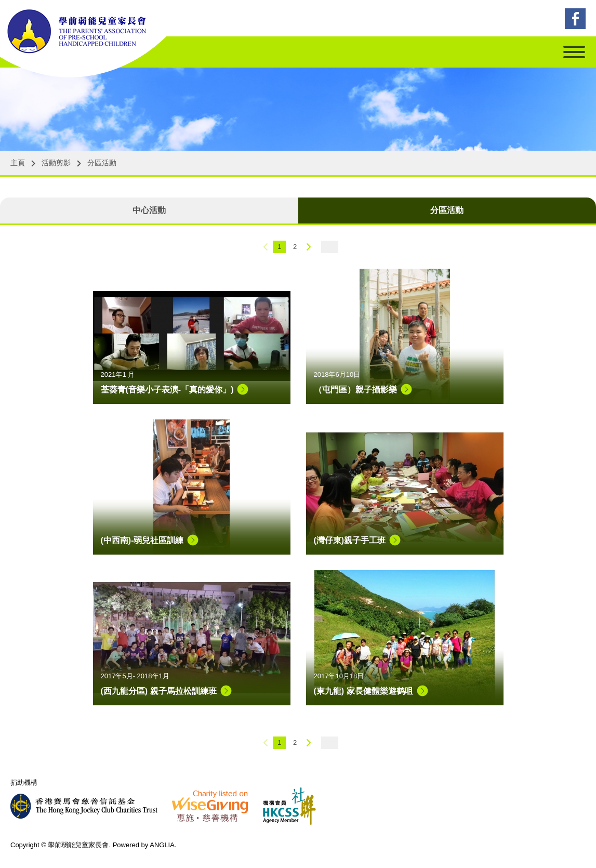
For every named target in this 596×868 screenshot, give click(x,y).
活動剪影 (56, 163)
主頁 (18, 163)
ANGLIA (162, 845)
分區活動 (102, 163)
